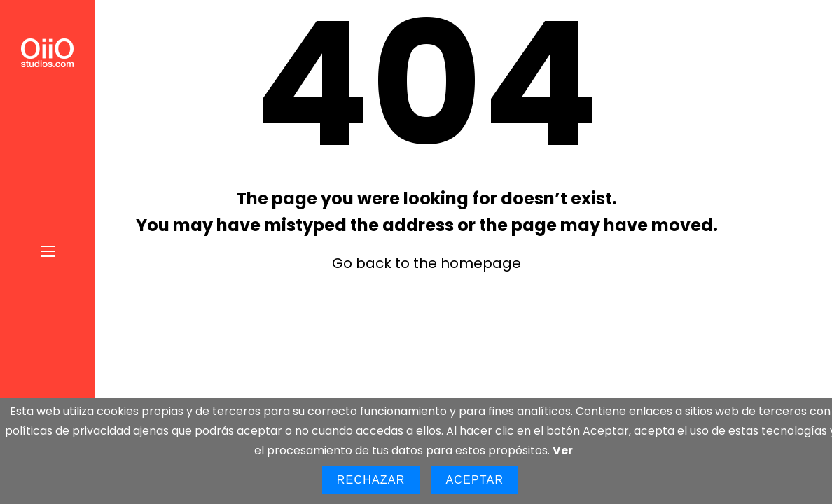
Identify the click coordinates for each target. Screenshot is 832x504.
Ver (563, 450)
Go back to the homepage (427, 263)
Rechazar (371, 480)
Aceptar (474, 480)
